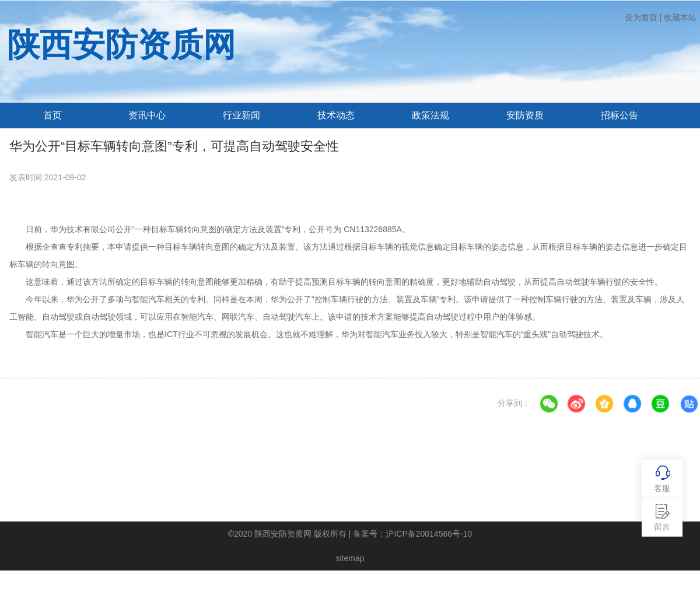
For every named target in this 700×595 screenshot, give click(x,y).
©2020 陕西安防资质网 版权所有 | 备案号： (350, 534)
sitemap (350, 558)
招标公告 (619, 115)
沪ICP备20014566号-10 (429, 534)
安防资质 (525, 115)
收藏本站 (680, 17)
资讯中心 (147, 115)
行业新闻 (242, 115)
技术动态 (336, 115)
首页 (52, 115)
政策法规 (430, 115)
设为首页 (641, 17)
